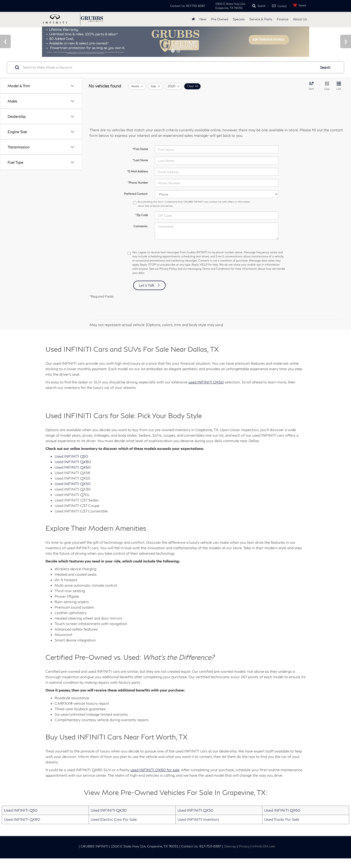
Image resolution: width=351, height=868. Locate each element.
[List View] (339, 96)
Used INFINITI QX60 (282, 820)
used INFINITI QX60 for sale (155, 780)
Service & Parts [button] (261, 19)
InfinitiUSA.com (264, 856)
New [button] (203, 19)
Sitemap (230, 856)
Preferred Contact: (136, 203)
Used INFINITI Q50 (21, 820)
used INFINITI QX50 (206, 392)
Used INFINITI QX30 (109, 820)
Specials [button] (239, 19)
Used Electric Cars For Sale (114, 829)
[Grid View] (326, 96)
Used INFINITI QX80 (22, 829)
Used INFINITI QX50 (195, 820)
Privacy (244, 856)
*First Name (140, 159)
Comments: (141, 236)
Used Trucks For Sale (282, 829)
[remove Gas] (155, 96)
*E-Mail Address (138, 181)
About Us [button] (300, 19)
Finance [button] (283, 19)
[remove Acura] (137, 96)
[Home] (193, 19)
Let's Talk (147, 295)
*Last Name (140, 170)
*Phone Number (138, 192)
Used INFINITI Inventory (198, 829)
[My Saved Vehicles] (298, 5)
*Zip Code (142, 225)
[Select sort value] (313, 95)
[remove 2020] (173, 96)
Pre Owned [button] (220, 19)
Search (325, 77)
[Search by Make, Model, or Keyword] (169, 77)
